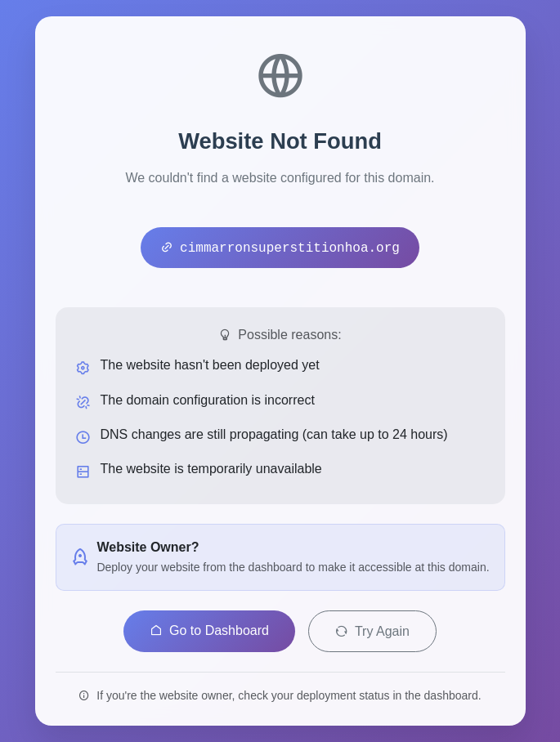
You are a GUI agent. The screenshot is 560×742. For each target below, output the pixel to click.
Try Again (372, 631)
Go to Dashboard (209, 630)
